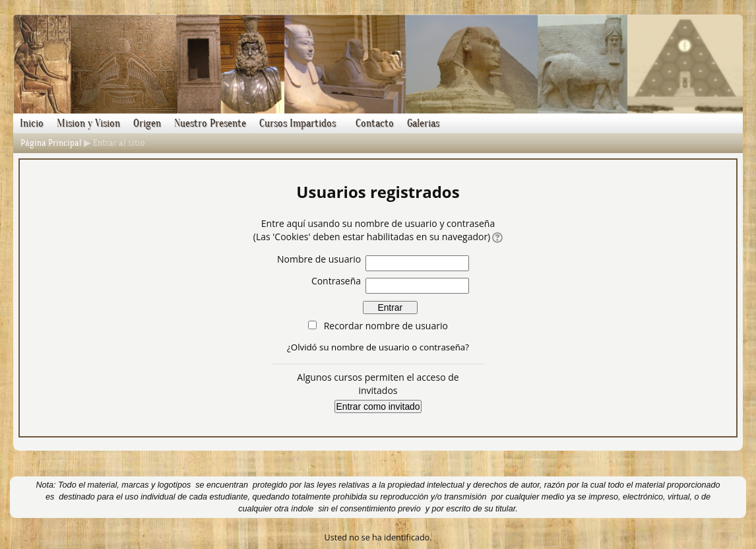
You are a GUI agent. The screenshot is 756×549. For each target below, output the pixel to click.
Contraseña (336, 281)
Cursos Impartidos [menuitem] (298, 123)
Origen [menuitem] (147, 123)
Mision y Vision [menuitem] (88, 123)
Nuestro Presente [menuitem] (210, 123)
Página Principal (51, 143)
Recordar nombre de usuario (386, 326)
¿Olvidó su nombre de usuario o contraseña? (378, 347)
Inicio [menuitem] (32, 123)
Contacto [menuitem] (375, 123)
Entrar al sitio (119, 143)
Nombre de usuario (319, 259)
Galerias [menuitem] (423, 123)
